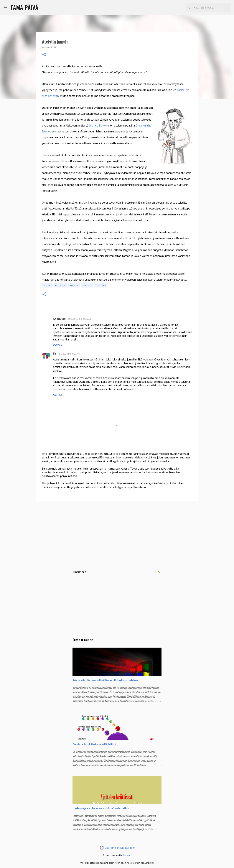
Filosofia (60, 285)
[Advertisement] (117, 532)
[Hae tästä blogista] (212, 7)
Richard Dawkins (100, 125)
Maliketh (127, 855)
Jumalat (74, 285)
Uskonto (101, 285)
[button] (44, 55)
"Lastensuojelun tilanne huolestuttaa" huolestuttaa (101, 808)
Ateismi (47, 285)
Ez (55, 353)
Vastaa (57, 345)
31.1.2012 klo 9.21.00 (69, 354)
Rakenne (87, 285)
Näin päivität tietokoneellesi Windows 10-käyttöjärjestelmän (106, 680)
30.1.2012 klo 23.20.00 (80, 319)
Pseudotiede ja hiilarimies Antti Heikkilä (94, 744)
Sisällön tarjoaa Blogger (117, 848)
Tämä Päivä (24, 7)
